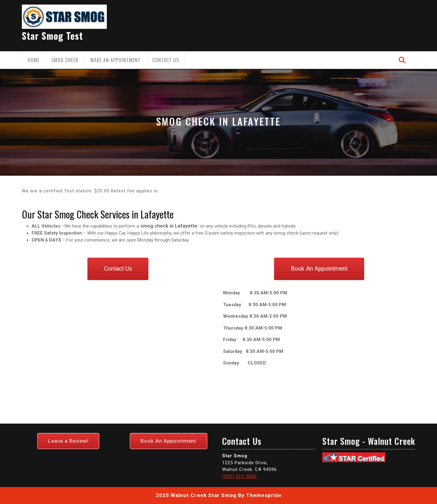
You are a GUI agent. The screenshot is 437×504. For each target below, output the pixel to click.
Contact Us (166, 60)
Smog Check (65, 60)
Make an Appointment (115, 60)
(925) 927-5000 (239, 476)
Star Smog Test (52, 36)
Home (34, 60)
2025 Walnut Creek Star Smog (196, 495)
